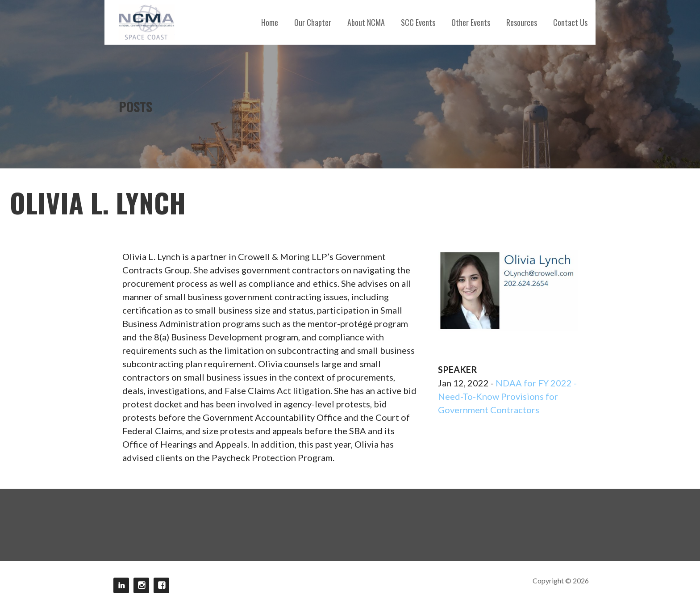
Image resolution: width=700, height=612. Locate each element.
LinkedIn (121, 585)
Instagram (141, 585)
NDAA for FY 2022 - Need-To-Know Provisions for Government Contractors (507, 396)
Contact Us (570, 22)
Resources (522, 22)
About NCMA (366, 22)
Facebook (161, 585)
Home (270, 22)
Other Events (471, 22)
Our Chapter (313, 22)
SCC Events (418, 22)
